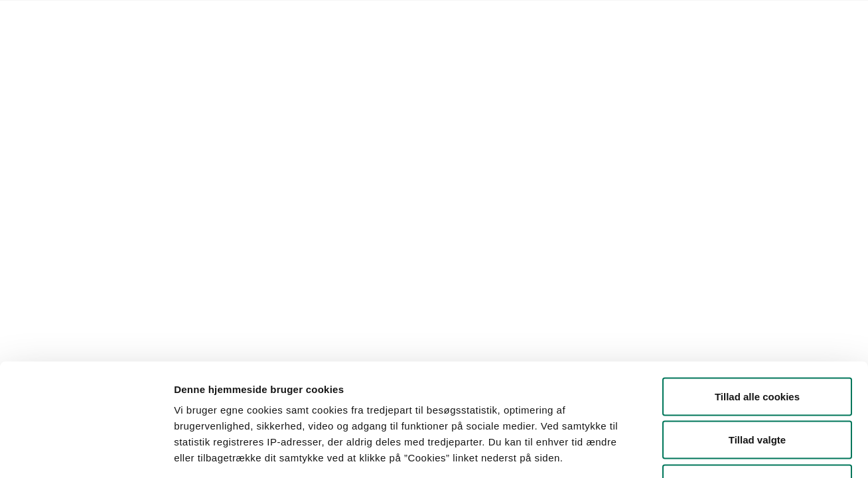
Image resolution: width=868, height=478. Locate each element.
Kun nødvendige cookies (757, 391)
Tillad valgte (757, 348)
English (433, 17)
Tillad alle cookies (757, 304)
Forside (105, 17)
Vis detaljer (690, 452)
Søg (488, 149)
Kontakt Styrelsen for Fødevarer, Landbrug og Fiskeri (292, 17)
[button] (160, 149)
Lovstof (150, 17)
